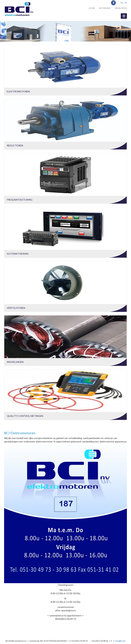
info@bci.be (120, 641)
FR (126, 3)
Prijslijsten (121, 8)
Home (92, 8)
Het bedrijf (105, 8)
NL (122, 3)
